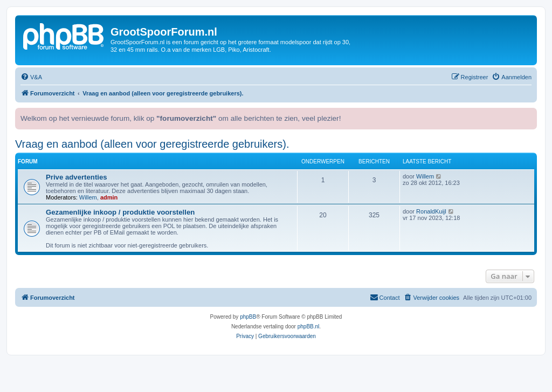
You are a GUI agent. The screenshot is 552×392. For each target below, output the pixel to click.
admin (109, 197)
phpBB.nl (309, 326)
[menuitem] (31, 77)
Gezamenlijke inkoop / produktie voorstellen (120, 212)
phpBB (248, 317)
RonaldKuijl (431, 211)
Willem (88, 197)
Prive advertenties (77, 177)
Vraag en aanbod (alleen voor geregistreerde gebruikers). (152, 144)
